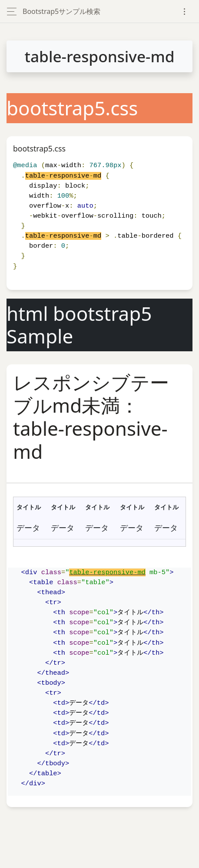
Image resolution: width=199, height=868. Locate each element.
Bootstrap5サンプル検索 (61, 11)
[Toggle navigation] (184, 12)
